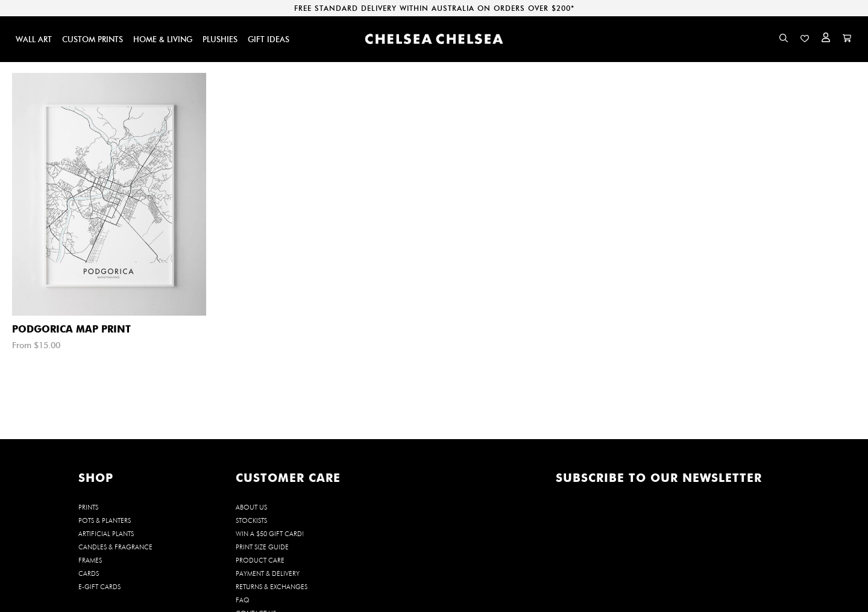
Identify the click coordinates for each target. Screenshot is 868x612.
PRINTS (88, 507)
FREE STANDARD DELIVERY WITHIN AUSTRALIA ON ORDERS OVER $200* (434, 8)
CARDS (89, 573)
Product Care (260, 560)
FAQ (243, 600)
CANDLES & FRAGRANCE (115, 547)
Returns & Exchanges (272, 587)
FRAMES (90, 560)
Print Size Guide (262, 547)
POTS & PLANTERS (105, 520)
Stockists (251, 520)
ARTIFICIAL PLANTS (106, 534)
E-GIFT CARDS (99, 587)
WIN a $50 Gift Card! (270, 534)
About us (251, 507)
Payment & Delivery (268, 573)
